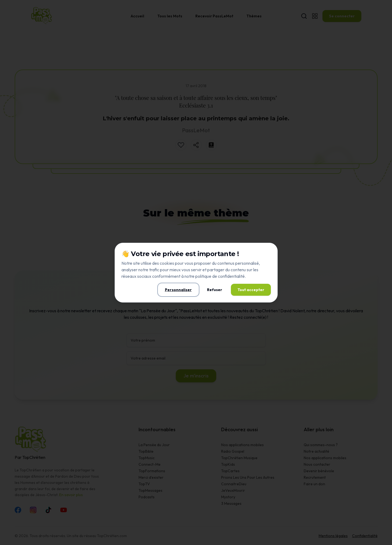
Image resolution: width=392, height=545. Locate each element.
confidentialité (231, 276)
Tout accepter (251, 290)
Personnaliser (178, 290)
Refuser (215, 290)
